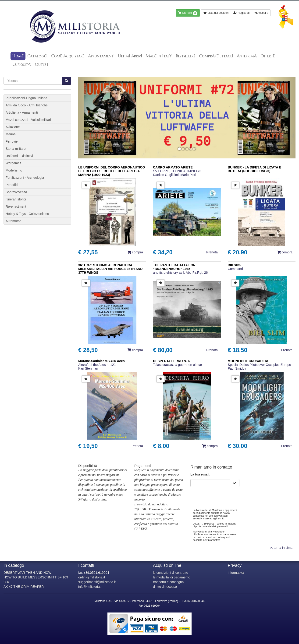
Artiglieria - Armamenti (22, 112)
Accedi (261, 13)
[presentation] (226, 496)
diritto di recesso (165, 587)
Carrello (188, 13)
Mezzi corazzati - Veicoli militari (28, 120)
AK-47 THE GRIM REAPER (24, 587)
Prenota (212, 252)
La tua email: (200, 474)
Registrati (241, 13)
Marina (11, 134)
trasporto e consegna (168, 582)
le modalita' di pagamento (172, 577)
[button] (95, 118)
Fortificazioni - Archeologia (25, 178)
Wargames (13, 163)
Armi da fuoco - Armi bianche (27, 105)
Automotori (14, 221)
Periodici (12, 185)
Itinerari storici (16, 199)
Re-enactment (16, 206)
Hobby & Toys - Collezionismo (27, 214)
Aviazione (13, 127)
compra (135, 252)
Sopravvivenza (16, 192)
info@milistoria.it (90, 587)
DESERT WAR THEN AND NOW (27, 573)
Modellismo (14, 170)
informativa (236, 573)
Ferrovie (12, 141)
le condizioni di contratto (171, 573)
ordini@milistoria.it (92, 577)
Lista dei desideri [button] (216, 13)
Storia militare (16, 149)
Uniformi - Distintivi (19, 156)
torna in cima (281, 548)
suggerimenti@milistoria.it (97, 582)
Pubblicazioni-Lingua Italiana (26, 98)
